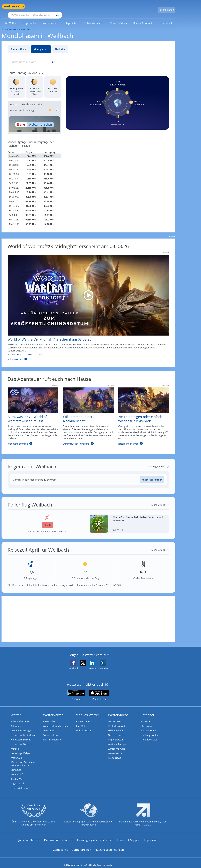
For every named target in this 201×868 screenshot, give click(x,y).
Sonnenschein (50, 731)
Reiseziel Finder (149, 726)
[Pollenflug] (167, 6)
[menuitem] (11, 19)
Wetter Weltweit (116, 744)
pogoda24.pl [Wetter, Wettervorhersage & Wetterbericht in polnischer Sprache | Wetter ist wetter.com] (17, 779)
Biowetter (146, 717)
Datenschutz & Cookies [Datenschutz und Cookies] (59, 836)
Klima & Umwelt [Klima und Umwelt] (149, 735)
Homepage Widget (20, 749)
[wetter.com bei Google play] (76, 691)
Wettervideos (118, 710)
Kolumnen (16, 722)
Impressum (151, 836)
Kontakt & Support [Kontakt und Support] (129, 836)
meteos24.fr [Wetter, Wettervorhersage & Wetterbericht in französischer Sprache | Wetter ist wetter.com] (17, 770)
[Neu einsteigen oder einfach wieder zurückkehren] (141, 413)
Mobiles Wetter (87, 710)
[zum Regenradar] (158, 462)
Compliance (61, 846)
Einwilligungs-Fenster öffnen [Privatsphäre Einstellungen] (95, 836)
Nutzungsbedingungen (109, 846)
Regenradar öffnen (152, 475)
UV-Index (60, 45)
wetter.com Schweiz (21, 735)
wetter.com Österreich (22, 740)
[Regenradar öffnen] (152, 475)
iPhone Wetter (83, 717)
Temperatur (49, 726)
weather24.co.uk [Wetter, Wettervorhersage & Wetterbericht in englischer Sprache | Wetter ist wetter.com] (19, 784)
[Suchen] (81, 6)
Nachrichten (114, 717)
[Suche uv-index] (53, 58)
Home (4, 25)
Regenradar (49, 717)
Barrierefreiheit (81, 846)
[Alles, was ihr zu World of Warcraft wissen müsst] (31, 413)
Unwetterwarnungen (21, 726)
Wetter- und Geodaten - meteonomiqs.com (23, 760)
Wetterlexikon (115, 749)
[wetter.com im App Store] (99, 691)
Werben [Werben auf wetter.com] (15, 744)
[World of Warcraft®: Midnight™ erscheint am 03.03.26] (86, 303)
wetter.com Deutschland (23, 731)
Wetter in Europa (117, 740)
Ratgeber (147, 710)
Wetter (16, 710)
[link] (11, 19)
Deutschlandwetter (118, 722)
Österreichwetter (117, 731)
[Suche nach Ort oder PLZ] (58, 6)
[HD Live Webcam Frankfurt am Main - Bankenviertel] (35, 120)
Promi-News (114, 754)
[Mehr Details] (160, 500)
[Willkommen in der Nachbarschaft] (86, 413)
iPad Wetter (82, 722)
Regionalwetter (116, 735)
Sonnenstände (19, 45)
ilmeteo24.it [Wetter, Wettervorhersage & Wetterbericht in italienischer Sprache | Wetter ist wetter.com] (17, 775)
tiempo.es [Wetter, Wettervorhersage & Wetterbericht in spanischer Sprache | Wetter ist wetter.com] (16, 766)
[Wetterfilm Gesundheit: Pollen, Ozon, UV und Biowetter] (129, 519)
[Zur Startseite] (14, 6)
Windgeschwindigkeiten (55, 722)
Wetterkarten (53, 710)
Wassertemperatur (53, 735)
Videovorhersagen (20, 717)
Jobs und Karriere (29, 836)
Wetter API (16, 754)
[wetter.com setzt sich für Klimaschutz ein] (88, 813)
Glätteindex (146, 722)
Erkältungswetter (149, 731)
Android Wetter (84, 726)
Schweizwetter (116, 726)
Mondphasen (41, 45)
